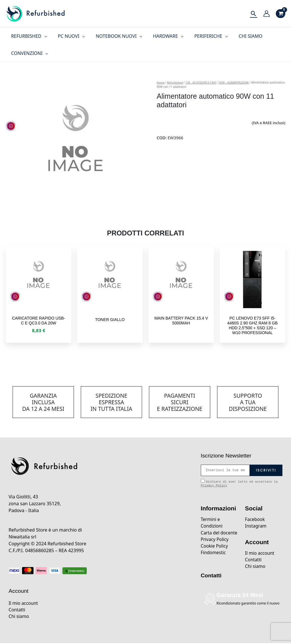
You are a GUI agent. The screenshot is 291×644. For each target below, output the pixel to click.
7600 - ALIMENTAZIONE (236, 82)
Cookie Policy (215, 554)
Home (161, 82)
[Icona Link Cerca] (254, 14)
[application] (44, 36)
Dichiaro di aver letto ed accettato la (239, 483)
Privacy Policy (214, 486)
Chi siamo (19, 617)
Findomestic (214, 561)
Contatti (17, 610)
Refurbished (175, 82)
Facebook (255, 520)
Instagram (256, 526)
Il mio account (24, 603)
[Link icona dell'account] (267, 14)
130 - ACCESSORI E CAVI (202, 82)
